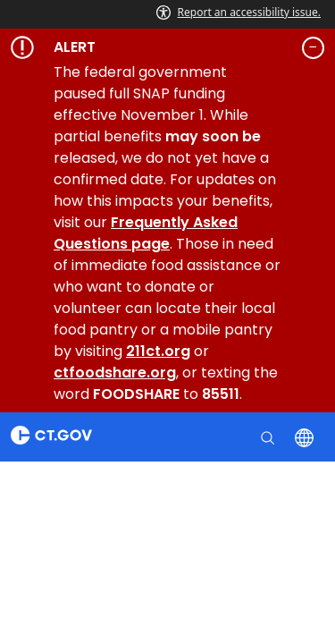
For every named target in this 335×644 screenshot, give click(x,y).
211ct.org (158, 351)
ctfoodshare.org (115, 373)
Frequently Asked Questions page (146, 233)
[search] (269, 436)
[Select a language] (306, 436)
